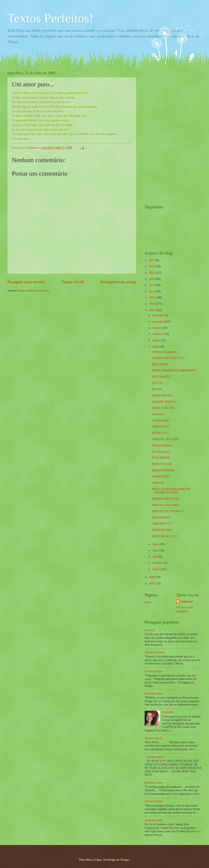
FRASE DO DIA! (162, 395)
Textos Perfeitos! (50, 18)
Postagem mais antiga (118, 282)
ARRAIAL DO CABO (165, 439)
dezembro (159, 315)
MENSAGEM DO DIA (166, 499)
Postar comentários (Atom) (33, 291)
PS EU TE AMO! (162, 464)
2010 (152, 304)
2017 (152, 260)
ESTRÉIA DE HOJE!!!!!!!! (168, 358)
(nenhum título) (154, 671)
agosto (157, 340)
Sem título (158, 414)
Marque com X (153, 738)
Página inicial (73, 282)
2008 (152, 577)
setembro (158, 334)
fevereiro (158, 563)
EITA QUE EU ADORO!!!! (168, 511)
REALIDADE (160, 364)
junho (156, 544)
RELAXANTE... (162, 377)
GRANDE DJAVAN (164, 402)
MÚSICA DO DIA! (163, 408)
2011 (152, 298)
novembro (159, 322)
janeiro (157, 569)
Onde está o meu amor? (166, 505)
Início (148, 602)
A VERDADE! (161, 421)
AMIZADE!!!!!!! (162, 524)
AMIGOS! (158, 483)
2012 (152, 291)
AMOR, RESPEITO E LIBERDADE (174, 370)
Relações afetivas (162, 445)
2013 (152, 285)
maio (156, 550)
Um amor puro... (161, 452)
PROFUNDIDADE (163, 470)
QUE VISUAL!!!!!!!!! (165, 536)
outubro (157, 328)
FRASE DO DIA (155, 653)
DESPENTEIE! (161, 477)
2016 (152, 266)
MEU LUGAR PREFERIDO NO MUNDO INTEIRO (171, 491)
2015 (152, 273)
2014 (152, 279)
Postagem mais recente (26, 282)
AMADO (168, 712)
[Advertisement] (161, 134)
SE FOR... (158, 389)
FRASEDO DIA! (162, 530)
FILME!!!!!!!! (160, 433)
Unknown (187, 602)
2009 (152, 310)
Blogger (125, 860)
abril (156, 557)
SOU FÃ (157, 383)
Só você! (150, 630)
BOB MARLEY (161, 518)
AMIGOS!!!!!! (160, 427)
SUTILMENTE (161, 458)
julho (156, 347)
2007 (152, 583)
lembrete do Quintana (164, 352)
